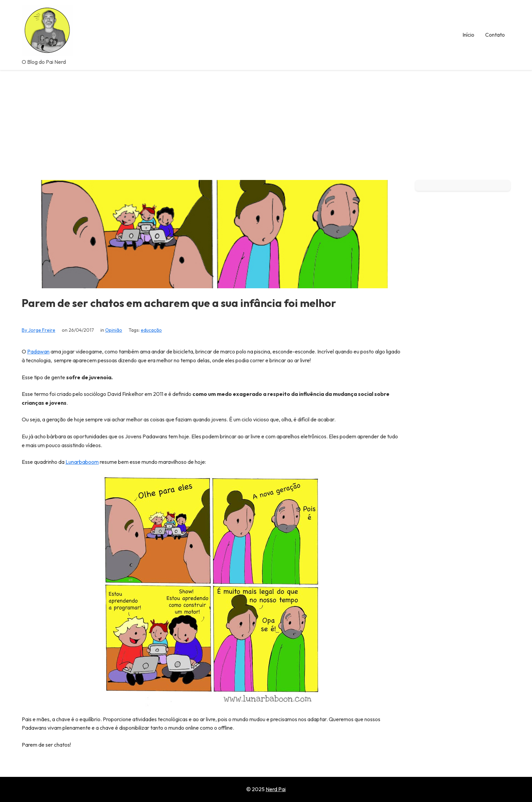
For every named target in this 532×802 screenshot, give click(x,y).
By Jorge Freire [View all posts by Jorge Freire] (39, 330)
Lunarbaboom (82, 462)
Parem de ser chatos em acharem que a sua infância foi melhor (179, 303)
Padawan (38, 351)
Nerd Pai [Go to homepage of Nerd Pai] (276, 789)
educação (151, 330)
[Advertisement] (266, 121)
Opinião (114, 330)
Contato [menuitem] (495, 35)
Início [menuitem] (468, 35)
